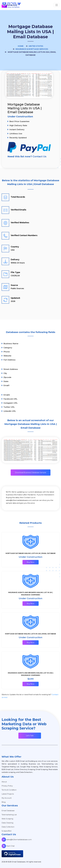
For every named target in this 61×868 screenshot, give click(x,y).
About (4, 782)
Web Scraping (7, 819)
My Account (7, 798)
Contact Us (39, 156)
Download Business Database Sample (31, 472)
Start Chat (8, 846)
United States (36, 46)
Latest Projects (8, 794)
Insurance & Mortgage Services (32, 49)
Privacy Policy (7, 786)
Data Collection (8, 827)
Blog (4, 802)
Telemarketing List (9, 815)
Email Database (8, 811)
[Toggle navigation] (57, 5)
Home (21, 46)
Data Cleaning (7, 823)
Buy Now (31, 562)
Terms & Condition (9, 790)
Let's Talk (30, 736)
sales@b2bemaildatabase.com (17, 840)
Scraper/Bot (7, 831)
